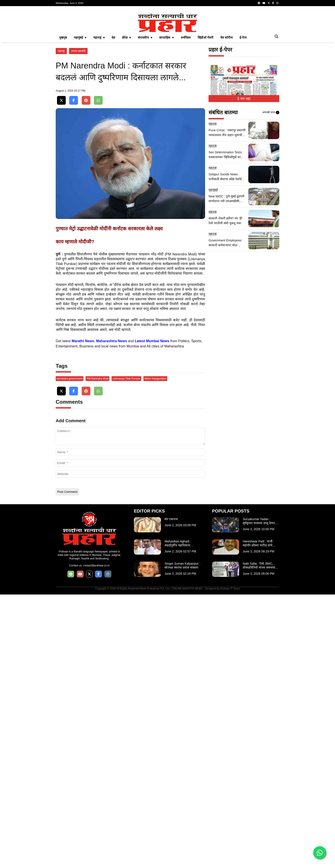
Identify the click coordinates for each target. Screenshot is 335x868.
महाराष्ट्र (61, 112)
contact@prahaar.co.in (96, 839)
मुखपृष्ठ (63, 99)
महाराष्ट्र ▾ (99, 99)
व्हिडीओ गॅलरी (205, 99)
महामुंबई (213, 251)
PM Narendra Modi (98, 652)
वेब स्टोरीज (226, 99)
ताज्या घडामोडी (78, 112)
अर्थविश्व (186, 99)
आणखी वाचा (271, 174)
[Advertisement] (167, 40)
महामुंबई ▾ (80, 99)
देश (113, 99)
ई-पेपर (243, 99)
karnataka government (70, 652)
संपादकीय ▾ (145, 99)
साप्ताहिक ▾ (166, 99)
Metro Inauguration (155, 652)
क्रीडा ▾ (127, 99)
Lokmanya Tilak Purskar (126, 652)
